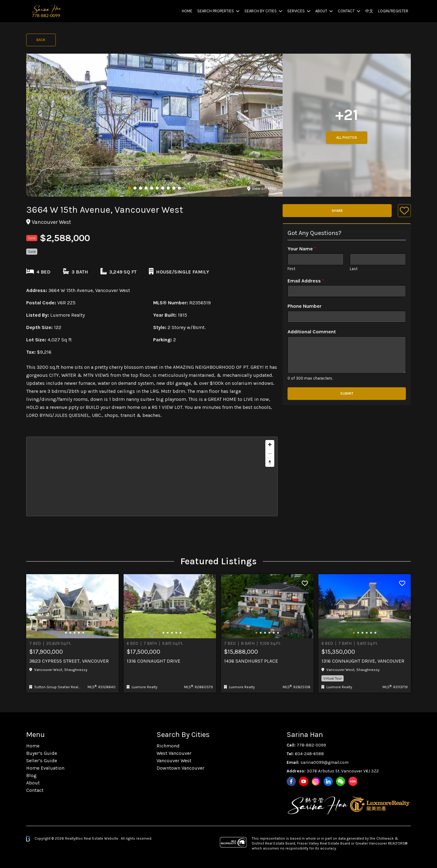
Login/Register (393, 11)
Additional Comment (312, 332)
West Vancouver (174, 753)
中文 (369, 11)
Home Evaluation (45, 768)
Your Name (302, 249)
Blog (31, 775)
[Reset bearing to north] (270, 462)
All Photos (347, 138)
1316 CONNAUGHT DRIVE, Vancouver (363, 661)
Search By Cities (261, 11)
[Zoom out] (270, 453)
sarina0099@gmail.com (325, 762)
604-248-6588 (309, 754)
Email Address (306, 281)
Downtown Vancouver (180, 768)
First (291, 269)
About (321, 11)
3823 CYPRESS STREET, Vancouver (69, 661)
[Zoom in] (270, 444)
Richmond (168, 746)
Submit (347, 393)
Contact (346, 11)
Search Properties (216, 11)
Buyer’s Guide (42, 753)
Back (41, 40)
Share (337, 211)
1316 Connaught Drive (153, 661)
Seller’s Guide (42, 761)
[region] (152, 476)
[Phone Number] (347, 317)
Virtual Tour (333, 678)
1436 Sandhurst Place (251, 661)
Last (354, 269)
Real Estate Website (102, 838)
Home (187, 11)
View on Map (262, 189)
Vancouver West (174, 761)
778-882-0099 (311, 745)
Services (296, 11)
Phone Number (304, 306)
